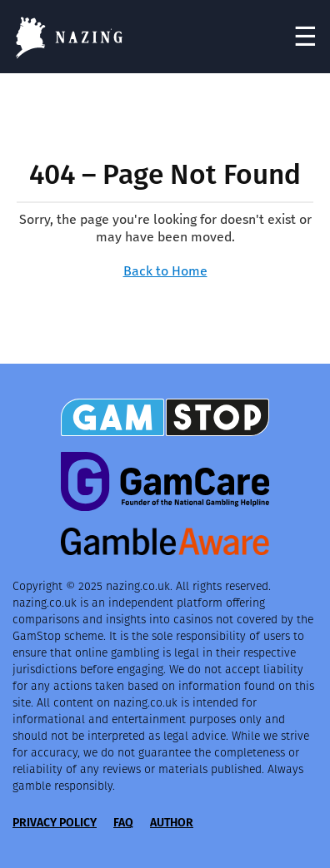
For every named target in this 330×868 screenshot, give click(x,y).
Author (172, 823)
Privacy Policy (55, 823)
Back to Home (165, 271)
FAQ (123, 823)
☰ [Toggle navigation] (305, 37)
